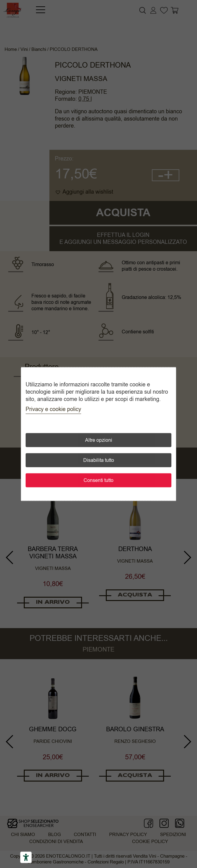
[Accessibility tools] (26, 857)
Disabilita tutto (99, 460)
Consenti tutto (99, 480)
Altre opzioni (99, 440)
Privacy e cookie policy (53, 409)
